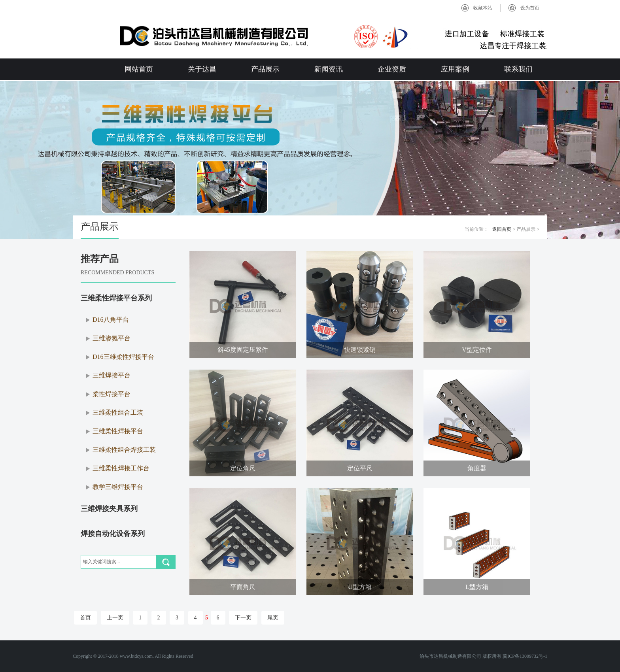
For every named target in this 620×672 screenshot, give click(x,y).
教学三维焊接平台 (118, 487)
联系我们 (518, 69)
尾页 (273, 618)
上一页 (115, 618)
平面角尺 (243, 587)
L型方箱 (477, 587)
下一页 (243, 618)
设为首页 (530, 8)
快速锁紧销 (360, 350)
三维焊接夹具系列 (109, 509)
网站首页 (139, 69)
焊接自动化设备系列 (113, 534)
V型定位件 (477, 350)
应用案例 (455, 69)
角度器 (477, 468)
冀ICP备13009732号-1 (525, 656)
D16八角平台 (111, 320)
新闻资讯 (329, 69)
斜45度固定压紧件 (243, 350)
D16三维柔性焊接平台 (123, 357)
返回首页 (502, 229)
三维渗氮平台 (112, 338)
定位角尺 (243, 468)
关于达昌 (202, 69)
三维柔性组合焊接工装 (124, 450)
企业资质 (392, 69)
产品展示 (265, 69)
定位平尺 (360, 468)
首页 (85, 618)
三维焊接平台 (112, 375)
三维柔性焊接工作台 (121, 468)
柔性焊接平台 (112, 394)
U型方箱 (360, 587)
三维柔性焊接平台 (118, 431)
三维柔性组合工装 (118, 412)
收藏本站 (483, 8)
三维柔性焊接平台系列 (116, 298)
